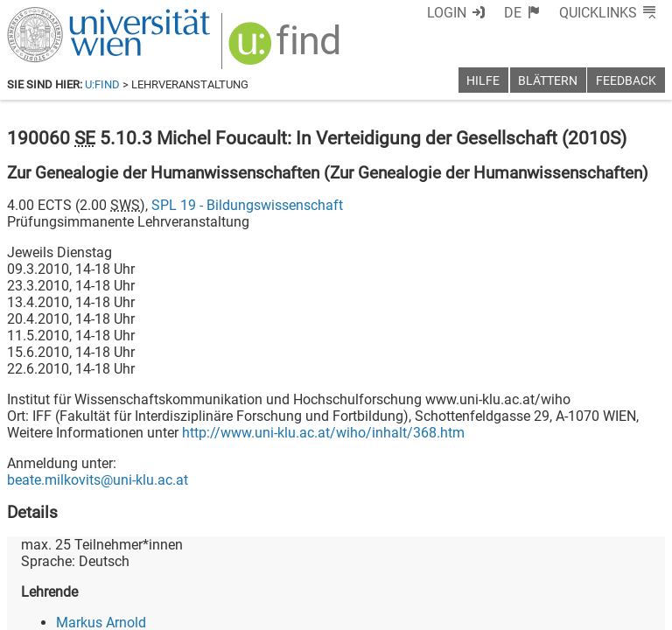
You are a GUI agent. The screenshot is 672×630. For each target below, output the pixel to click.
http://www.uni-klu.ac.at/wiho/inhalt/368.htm (323, 433)
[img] (287, 49)
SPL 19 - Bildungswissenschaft (247, 205)
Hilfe (483, 81)
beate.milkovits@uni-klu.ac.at (98, 480)
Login (447, 13)
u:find (102, 84)
